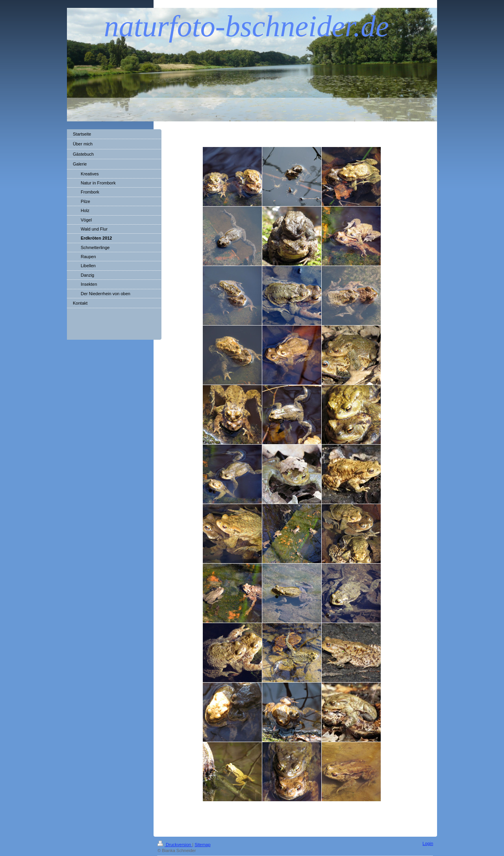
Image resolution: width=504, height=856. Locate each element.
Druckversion (175, 845)
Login (428, 843)
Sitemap (202, 845)
